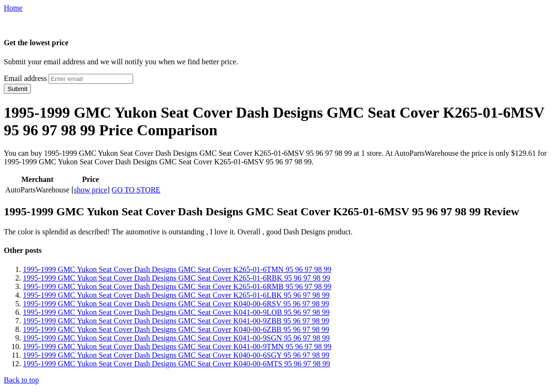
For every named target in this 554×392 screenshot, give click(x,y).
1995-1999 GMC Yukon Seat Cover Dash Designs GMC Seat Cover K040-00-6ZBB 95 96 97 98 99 (176, 329)
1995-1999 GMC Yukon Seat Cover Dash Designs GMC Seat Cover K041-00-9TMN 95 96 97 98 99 (177, 347)
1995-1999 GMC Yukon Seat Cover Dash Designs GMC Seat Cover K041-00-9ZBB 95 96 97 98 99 (176, 321)
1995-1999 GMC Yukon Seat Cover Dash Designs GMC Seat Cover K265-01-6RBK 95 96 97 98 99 (176, 278)
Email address (25, 78)
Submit (17, 89)
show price (91, 190)
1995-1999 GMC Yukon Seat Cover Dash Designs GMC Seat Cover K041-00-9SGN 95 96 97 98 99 (176, 338)
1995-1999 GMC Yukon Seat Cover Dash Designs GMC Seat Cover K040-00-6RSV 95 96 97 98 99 (176, 304)
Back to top (21, 380)
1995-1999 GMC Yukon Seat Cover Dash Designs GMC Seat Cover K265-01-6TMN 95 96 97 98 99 (177, 269)
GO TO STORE (136, 190)
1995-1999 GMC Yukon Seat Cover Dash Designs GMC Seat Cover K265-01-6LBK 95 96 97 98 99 (176, 295)
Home (13, 8)
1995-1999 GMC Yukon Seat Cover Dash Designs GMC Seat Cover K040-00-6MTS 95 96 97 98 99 (176, 364)
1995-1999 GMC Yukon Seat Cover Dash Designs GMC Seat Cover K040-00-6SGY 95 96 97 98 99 (176, 355)
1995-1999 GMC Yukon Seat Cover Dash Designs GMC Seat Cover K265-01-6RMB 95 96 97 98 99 (177, 286)
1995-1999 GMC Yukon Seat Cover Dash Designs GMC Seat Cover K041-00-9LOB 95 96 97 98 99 (176, 312)
